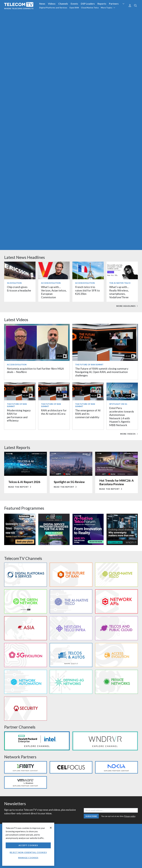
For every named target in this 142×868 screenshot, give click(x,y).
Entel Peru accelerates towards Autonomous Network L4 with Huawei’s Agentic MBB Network (122, 416)
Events (74, 4)
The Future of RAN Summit (89, 365)
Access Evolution (51, 283)
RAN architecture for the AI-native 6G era (54, 412)
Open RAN (74, 8)
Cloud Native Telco (90, 8)
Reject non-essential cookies (28, 852)
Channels (63, 4)
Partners (114, 4)
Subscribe (91, 816)
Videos (52, 4)
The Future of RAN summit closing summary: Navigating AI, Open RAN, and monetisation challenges (102, 372)
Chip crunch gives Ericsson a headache (19, 289)
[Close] (51, 828)
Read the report (20, 487)
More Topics (108, 8)
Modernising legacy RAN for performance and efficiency (19, 415)
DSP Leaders (88, 4)
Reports (102, 4)
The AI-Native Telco (120, 283)
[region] (28, 844)
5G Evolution (14, 283)
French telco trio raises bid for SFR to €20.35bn (88, 290)
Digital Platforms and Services (53, 8)
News (42, 4)
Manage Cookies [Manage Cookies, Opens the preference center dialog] (28, 858)
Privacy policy (130, 816)
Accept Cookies (28, 845)
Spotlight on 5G (118, 404)
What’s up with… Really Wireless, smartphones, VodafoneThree (119, 292)
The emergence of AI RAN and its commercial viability (88, 414)
